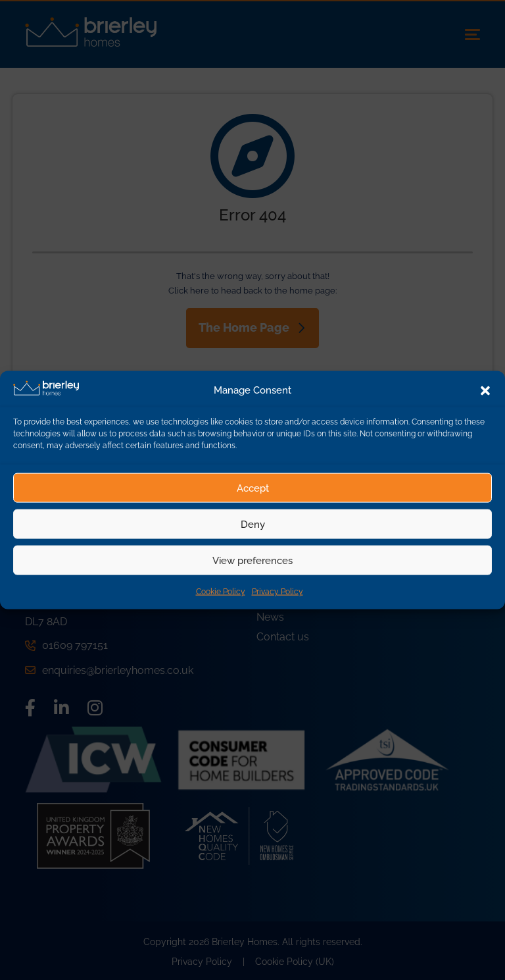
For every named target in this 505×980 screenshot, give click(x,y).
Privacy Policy (277, 592)
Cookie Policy (221, 592)
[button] (485, 390)
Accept (253, 488)
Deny (253, 524)
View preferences (252, 560)
